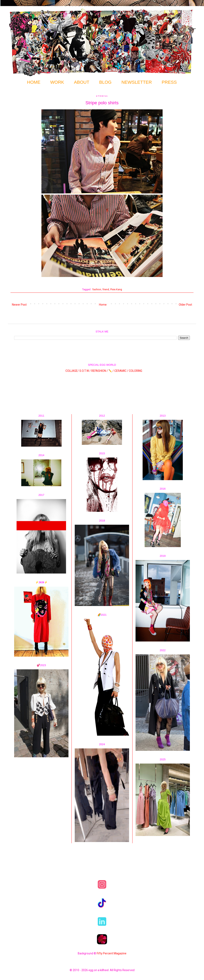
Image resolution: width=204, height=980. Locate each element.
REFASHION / (100, 371)
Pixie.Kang (116, 289)
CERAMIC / (121, 371)
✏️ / (111, 371)
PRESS (169, 82)
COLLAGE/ (72, 371)
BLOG (105, 82)
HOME (34, 82)
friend (106, 289)
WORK (57, 82)
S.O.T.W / (85, 371)
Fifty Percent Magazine (112, 953)
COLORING (136, 371)
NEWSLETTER (137, 82)
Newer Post (19, 305)
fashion (97, 289)
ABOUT (82, 82)
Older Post (185, 305)
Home (103, 305)
